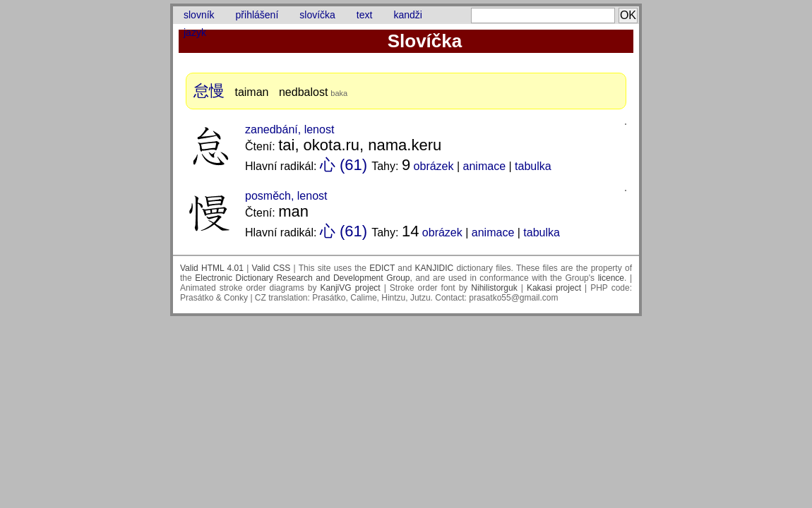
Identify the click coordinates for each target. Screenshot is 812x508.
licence (611, 278)
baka (339, 93)
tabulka (533, 166)
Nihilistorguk (494, 288)
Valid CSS (271, 268)
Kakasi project (554, 288)
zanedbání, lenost (289, 129)
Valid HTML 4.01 (212, 268)
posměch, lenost (286, 196)
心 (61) (344, 165)
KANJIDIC (435, 268)
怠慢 (209, 91)
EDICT (382, 268)
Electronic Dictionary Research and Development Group (302, 278)
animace (484, 166)
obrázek (434, 166)
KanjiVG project (351, 288)
